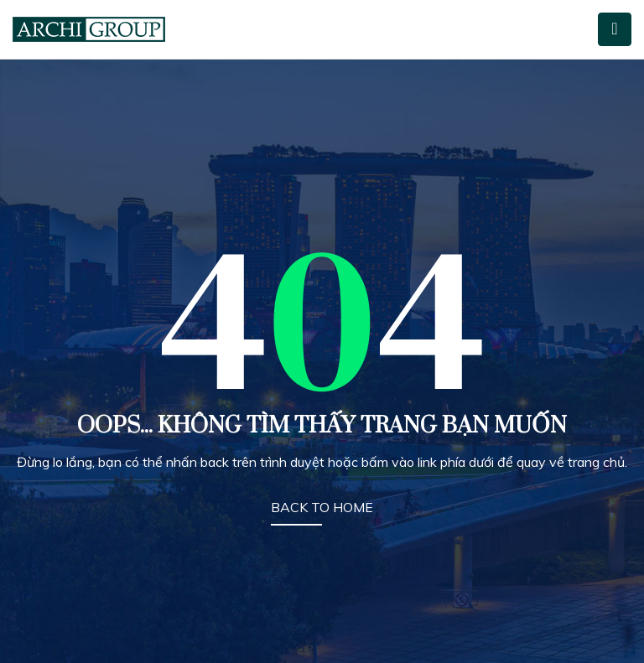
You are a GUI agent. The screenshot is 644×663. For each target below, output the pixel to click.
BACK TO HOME (322, 507)
